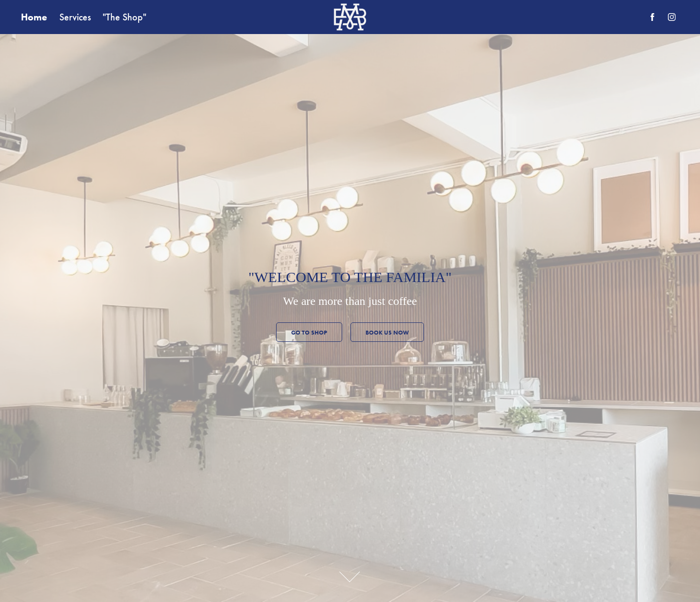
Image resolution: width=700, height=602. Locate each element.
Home (34, 17)
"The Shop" (124, 17)
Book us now (387, 332)
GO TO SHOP (309, 332)
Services (75, 17)
